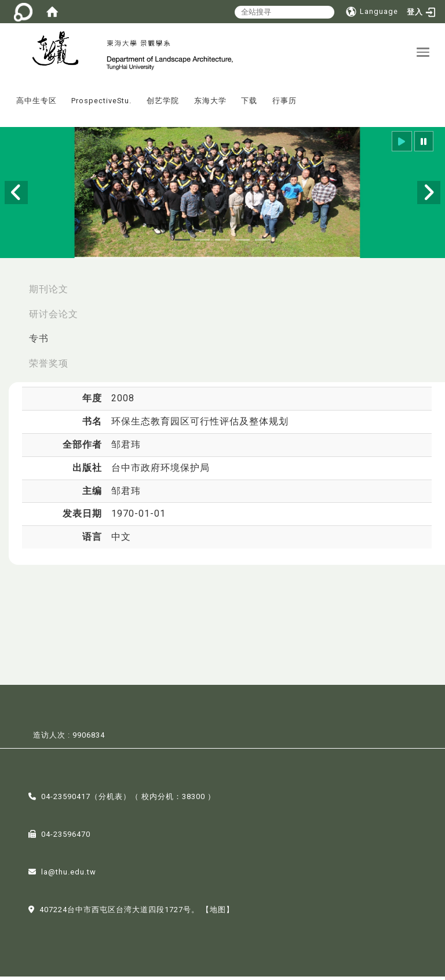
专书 (39, 342)
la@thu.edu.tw (69, 876)
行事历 (284, 105)
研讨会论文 (54, 317)
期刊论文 (49, 293)
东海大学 (210, 105)
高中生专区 (37, 105)
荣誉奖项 (49, 367)
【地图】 (218, 914)
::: (5, 97)
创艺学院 (163, 105)
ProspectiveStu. (101, 105)
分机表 (111, 801)
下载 (249, 105)
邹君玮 (126, 448)
